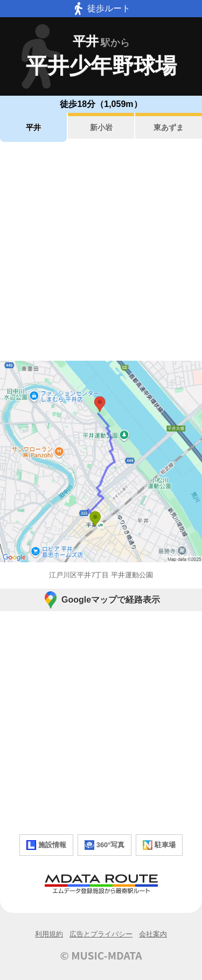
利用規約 (49, 934)
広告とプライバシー (101, 934)
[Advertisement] (101, 251)
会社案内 (153, 934)
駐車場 (159, 845)
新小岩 (101, 127)
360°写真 (105, 845)
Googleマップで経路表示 (101, 600)
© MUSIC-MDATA (101, 955)
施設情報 (46, 845)
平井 (33, 127)
